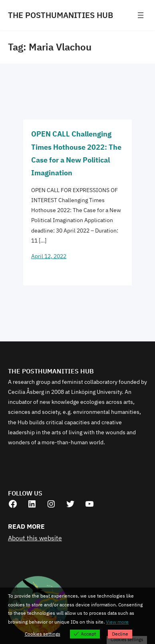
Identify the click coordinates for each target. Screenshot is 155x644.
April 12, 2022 (49, 256)
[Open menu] (141, 15)
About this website (35, 538)
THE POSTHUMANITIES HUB (61, 15)
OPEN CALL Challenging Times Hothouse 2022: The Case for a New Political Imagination (76, 153)
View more (117, 622)
